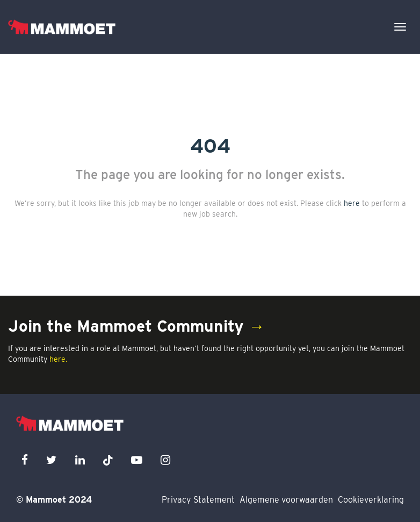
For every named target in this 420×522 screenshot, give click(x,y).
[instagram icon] (165, 460)
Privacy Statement (198, 500)
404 (210, 146)
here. (58, 359)
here (352, 203)
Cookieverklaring (371, 500)
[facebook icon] (25, 460)
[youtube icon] (137, 460)
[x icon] (108, 460)
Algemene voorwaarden (286, 500)
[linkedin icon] (80, 460)
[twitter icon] (52, 460)
